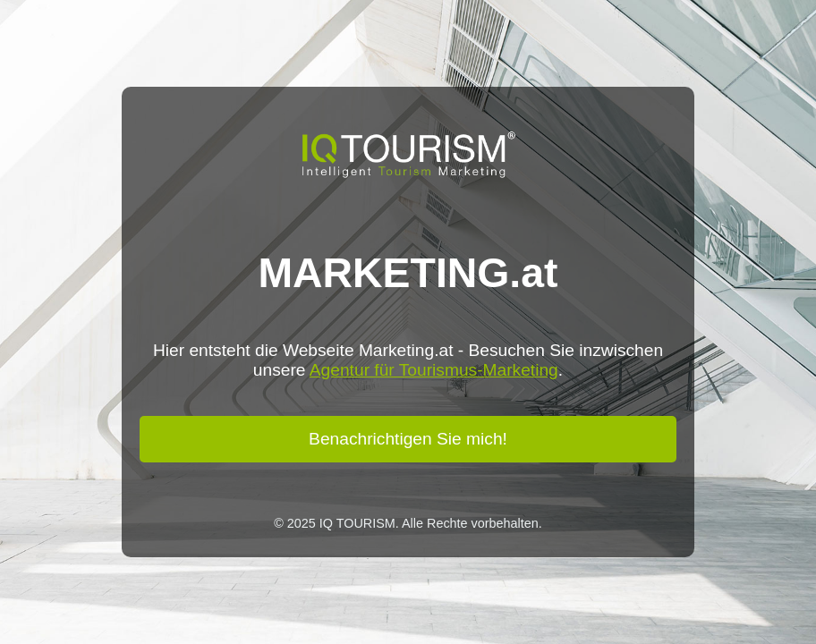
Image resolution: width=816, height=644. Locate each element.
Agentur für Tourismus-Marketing (434, 370)
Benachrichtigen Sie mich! (408, 439)
